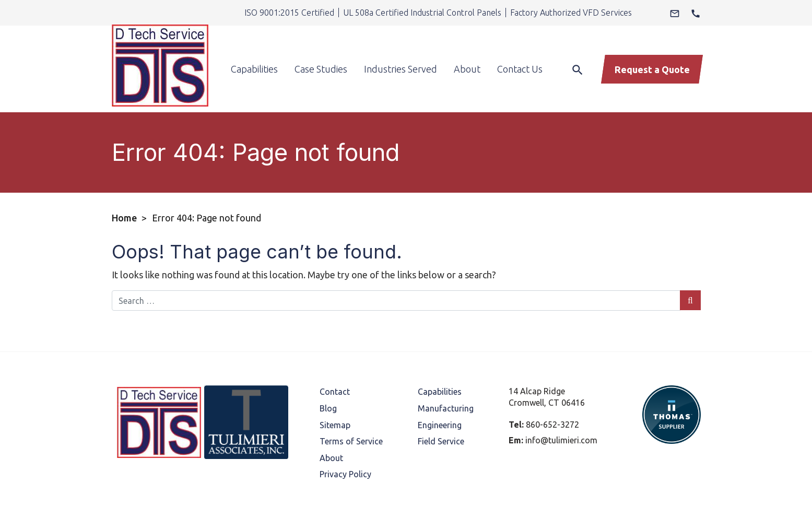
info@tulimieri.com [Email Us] (561, 405)
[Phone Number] (696, 13)
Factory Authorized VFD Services (571, 13)
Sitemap (335, 390)
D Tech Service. (295, 505)
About (467, 51)
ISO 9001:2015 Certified (289, 13)
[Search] (575, 51)
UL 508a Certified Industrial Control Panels (422, 13)
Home (124, 182)
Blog (328, 373)
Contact (335, 356)
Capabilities (254, 51)
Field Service (441, 406)
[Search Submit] (690, 265)
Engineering (440, 390)
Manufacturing (446, 373)
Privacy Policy (345, 439)
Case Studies (321, 51)
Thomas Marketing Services (523, 505)
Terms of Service (351, 406)
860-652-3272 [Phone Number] (552, 389)
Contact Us (520, 51)
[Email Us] (675, 13)
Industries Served (401, 51)
